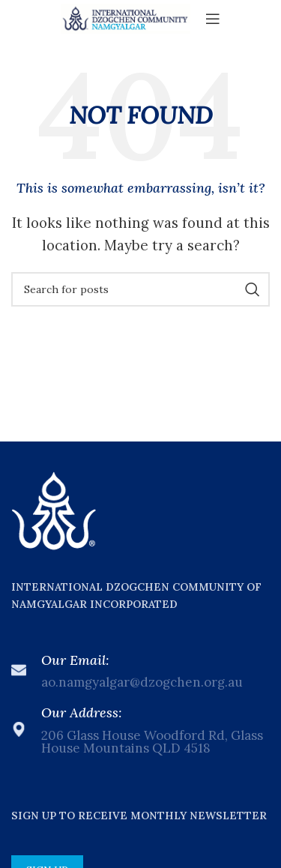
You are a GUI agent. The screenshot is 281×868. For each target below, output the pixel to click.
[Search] (140, 289)
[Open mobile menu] (213, 19)
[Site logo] (126, 17)
